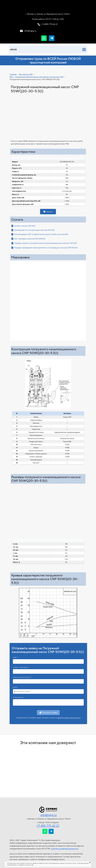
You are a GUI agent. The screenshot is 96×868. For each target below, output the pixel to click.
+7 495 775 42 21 (48, 826)
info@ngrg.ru (49, 815)
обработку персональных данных (69, 718)
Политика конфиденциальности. (65, 849)
